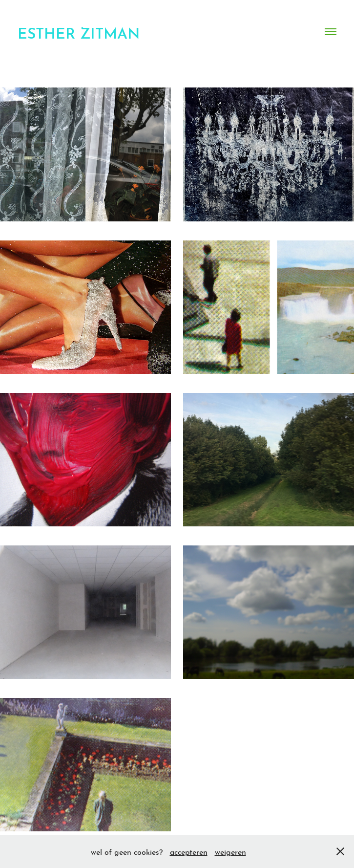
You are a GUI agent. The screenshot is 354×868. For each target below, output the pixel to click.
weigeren (230, 851)
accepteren (189, 851)
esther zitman (79, 32)
